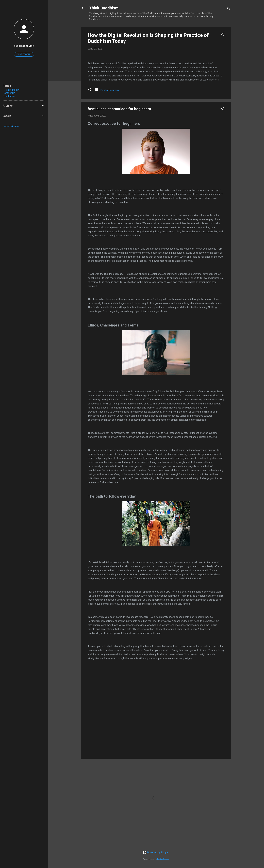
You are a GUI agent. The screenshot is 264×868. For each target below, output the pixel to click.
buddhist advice (24, 46)
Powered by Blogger (156, 853)
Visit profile (24, 54)
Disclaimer (9, 96)
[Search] (229, 9)
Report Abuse (11, 126)
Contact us (9, 93)
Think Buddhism (104, 8)
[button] (222, 35)
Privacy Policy (11, 90)
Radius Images (163, 859)
